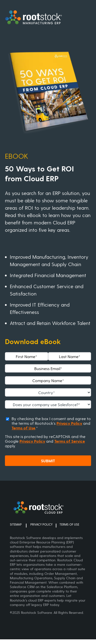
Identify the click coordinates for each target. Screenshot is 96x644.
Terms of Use (23, 428)
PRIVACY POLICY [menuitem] (41, 525)
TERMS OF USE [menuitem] (69, 525)
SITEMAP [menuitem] (16, 525)
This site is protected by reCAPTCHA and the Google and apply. (45, 441)
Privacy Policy (69, 423)
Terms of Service (70, 441)
